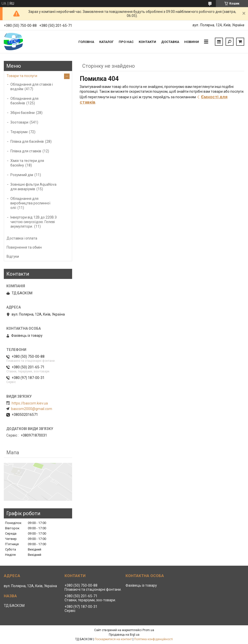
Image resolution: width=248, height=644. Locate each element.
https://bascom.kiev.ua (30, 403)
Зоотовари (19, 122)
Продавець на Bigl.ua (124, 635)
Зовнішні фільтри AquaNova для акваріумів (33, 187)
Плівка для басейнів (27, 141)
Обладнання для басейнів (24, 101)
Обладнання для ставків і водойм (32, 87)
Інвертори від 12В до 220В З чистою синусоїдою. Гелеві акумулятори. (34, 222)
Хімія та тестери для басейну (27, 163)
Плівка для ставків (26, 151)
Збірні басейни (23, 113)
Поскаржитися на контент (113, 639)
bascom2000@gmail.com (32, 409)
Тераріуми (19, 132)
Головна (86, 42)
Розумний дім (22, 175)
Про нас (126, 42)
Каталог (106, 42)
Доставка (170, 42)
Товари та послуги (22, 76)
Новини (192, 42)
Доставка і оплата (22, 238)
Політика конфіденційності (153, 639)
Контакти (147, 42)
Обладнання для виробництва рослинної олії (30, 203)
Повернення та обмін (24, 247)
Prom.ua (148, 630)
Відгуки (13, 256)
